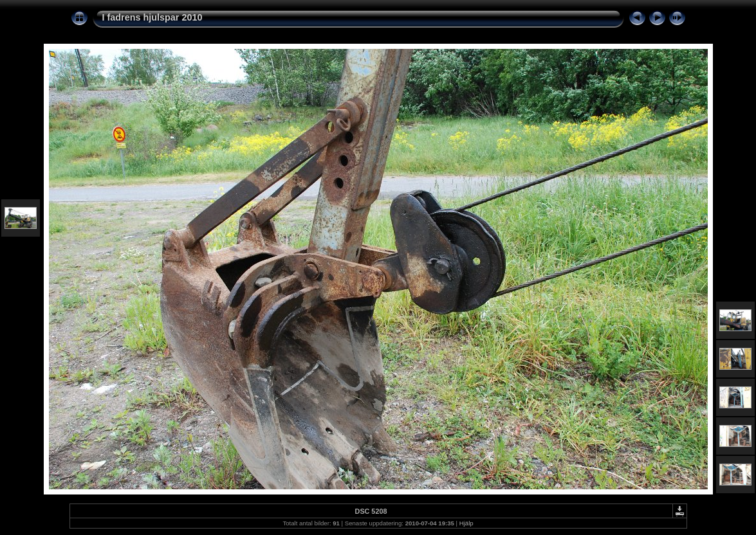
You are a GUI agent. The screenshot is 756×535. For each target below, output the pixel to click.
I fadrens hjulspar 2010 (152, 17)
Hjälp (466, 523)
